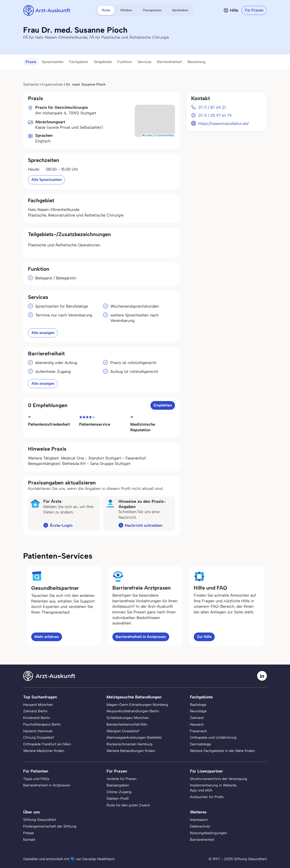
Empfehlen (163, 405)
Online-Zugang (119, 792)
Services (144, 62)
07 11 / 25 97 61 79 (215, 115)
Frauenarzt (198, 731)
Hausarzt (197, 724)
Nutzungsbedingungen (208, 833)
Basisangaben (118, 785)
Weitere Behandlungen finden (131, 751)
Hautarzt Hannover (38, 731)
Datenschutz (200, 826)
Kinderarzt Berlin (37, 718)
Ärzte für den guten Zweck (128, 805)
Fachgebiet (78, 62)
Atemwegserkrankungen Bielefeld (134, 737)
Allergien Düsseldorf (123, 731)
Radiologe (198, 705)
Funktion (125, 62)
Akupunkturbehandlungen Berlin (133, 711)
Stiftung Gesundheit (40, 820)
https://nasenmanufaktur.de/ (223, 123)
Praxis (31, 62)
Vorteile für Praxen (122, 779)
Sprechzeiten (53, 62)
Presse (28, 833)
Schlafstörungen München (128, 718)
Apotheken (180, 10)
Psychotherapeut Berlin (42, 724)
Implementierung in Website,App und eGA (213, 788)
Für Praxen (254, 10)
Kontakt (29, 839)
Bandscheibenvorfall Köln (127, 724)
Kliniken (126, 10)
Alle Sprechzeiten (47, 180)
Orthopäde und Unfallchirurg (213, 737)
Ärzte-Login (61, 525)
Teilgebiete (103, 62)
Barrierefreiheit (169, 62)
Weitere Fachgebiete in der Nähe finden (222, 751)
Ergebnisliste (52, 84)
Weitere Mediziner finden (44, 751)
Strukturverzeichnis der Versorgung (219, 779)
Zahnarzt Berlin (35, 711)
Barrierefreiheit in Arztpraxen (141, 637)
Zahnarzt (197, 718)
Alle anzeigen (43, 333)
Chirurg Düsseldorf (39, 737)
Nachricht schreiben (144, 525)
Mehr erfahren (47, 637)
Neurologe (198, 711)
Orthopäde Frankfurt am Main (47, 744)
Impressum (199, 820)
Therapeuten (152, 10)
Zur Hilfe (204, 637)
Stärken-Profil (118, 798)
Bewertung (196, 62)
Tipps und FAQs (36, 779)
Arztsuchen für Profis (207, 797)
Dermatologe (200, 744)
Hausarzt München (38, 705)
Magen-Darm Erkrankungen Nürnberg (137, 705)
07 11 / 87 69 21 (212, 107)
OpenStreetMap (165, 135)
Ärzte (106, 10)
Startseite (31, 84)
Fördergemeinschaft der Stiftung (50, 826)
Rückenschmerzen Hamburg (129, 744)
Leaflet (147, 135)
